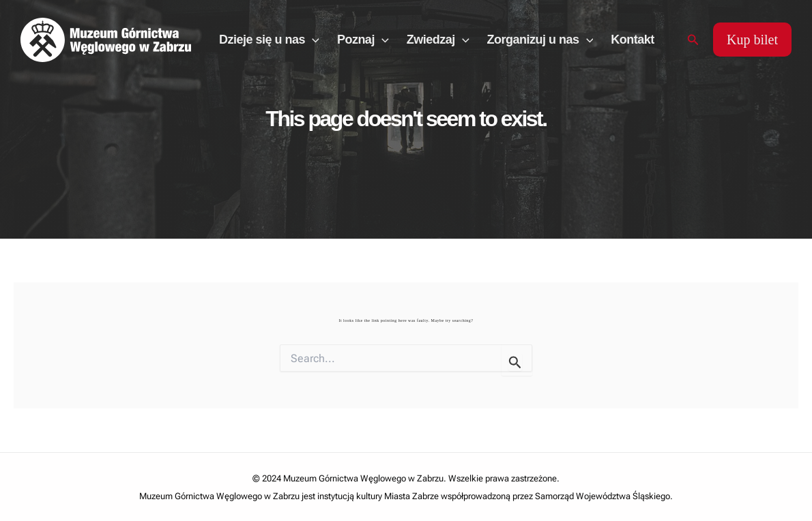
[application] (312, 40)
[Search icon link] (693, 40)
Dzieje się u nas (269, 40)
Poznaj (363, 40)
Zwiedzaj (438, 40)
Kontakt (633, 40)
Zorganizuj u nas (540, 40)
